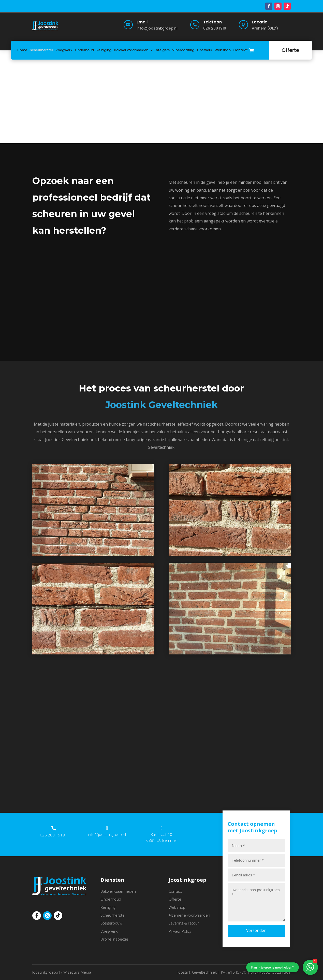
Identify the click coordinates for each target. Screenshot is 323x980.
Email (142, 22)
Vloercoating (183, 50)
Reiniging (104, 50)
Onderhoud (84, 50)
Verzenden (256, 931)
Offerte (290, 50)
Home (22, 50)
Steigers (163, 50)
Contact (240, 50)
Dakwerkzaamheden (131, 50)
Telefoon (212, 22)
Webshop (223, 50)
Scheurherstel (41, 50)
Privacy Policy (180, 931)
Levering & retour (184, 923)
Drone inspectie (114, 939)
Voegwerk (64, 50)
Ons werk (204, 50)
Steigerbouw (111, 923)
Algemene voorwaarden (189, 915)
